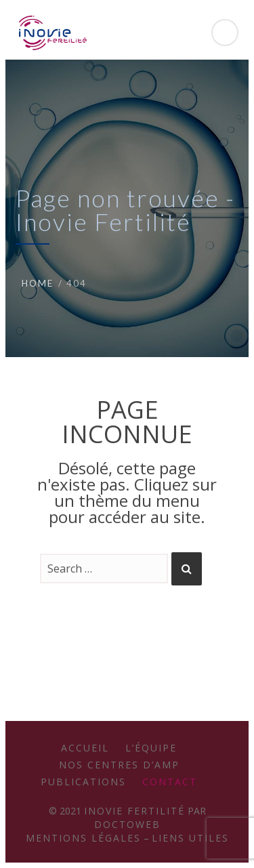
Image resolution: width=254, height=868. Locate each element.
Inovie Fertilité (134, 811)
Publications (83, 782)
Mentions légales (83, 838)
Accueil (85, 748)
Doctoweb (127, 824)
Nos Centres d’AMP (119, 765)
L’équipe (151, 748)
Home (38, 283)
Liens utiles (190, 838)
